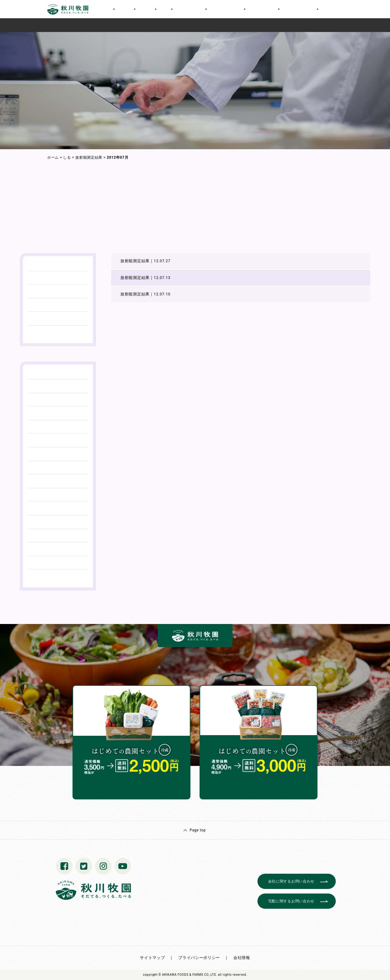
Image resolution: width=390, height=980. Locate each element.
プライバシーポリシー (199, 958)
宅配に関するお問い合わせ (291, 901)
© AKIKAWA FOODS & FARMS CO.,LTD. (188, 975)
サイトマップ (152, 958)
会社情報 (242, 958)
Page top (198, 830)
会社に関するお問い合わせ (291, 881)
